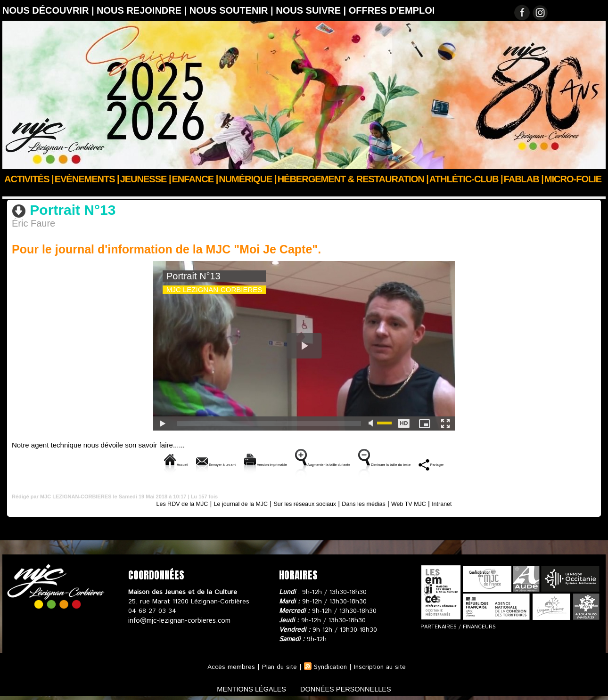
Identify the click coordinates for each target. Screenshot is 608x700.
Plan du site (277, 666)
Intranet (466, 502)
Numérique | (247, 179)
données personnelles (353, 688)
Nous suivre (51, 192)
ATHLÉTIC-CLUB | (466, 179)
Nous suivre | (312, 10)
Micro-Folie (573, 179)
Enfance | (195, 179)
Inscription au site (382, 666)
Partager (509, 463)
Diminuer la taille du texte (435, 463)
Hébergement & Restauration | (353, 179)
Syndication (330, 666)
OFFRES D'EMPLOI (392, 10)
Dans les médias (375, 502)
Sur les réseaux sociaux (306, 502)
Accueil (13, 192)
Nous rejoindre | (143, 10)
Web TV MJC (94, 192)
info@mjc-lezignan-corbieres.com (178, 619)
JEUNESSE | (146, 179)
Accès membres (228, 666)
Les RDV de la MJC (161, 502)
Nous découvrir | (49, 10)
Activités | (29, 179)
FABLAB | (524, 179)
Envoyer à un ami (157, 463)
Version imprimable (236, 463)
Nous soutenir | (233, 10)
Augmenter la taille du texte (331, 463)
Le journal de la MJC (230, 502)
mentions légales (245, 688)
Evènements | (87, 179)
